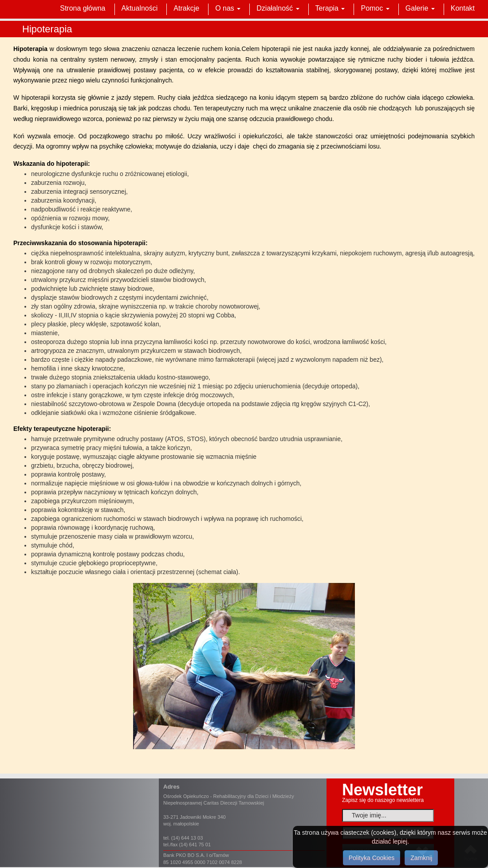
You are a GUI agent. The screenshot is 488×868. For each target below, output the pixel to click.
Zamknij (421, 858)
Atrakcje (186, 8)
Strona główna (83, 8)
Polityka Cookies (372, 858)
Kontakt (463, 8)
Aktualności (140, 8)
